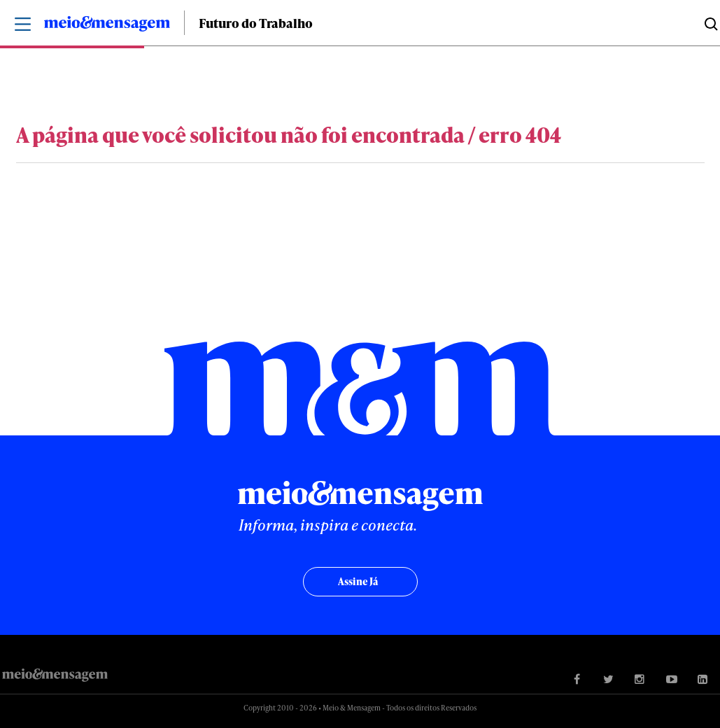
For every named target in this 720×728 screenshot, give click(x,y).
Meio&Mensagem (107, 26)
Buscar (710, 23)
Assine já (358, 581)
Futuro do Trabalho (256, 23)
